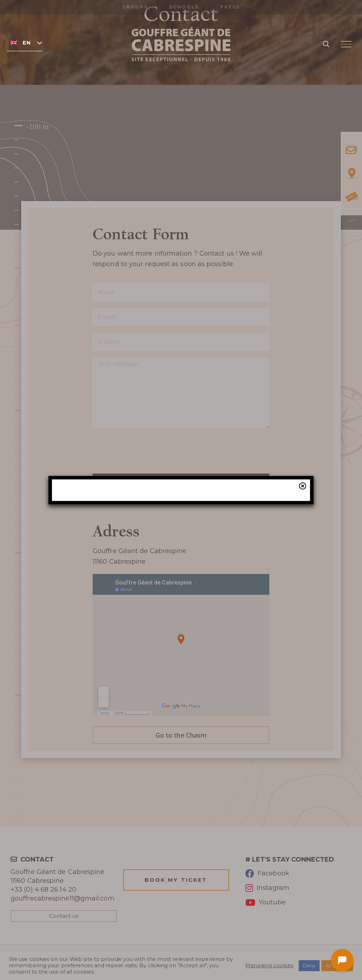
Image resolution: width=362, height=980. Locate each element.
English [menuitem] (26, 43)
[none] (25, 42)
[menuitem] (25, 42)
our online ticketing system (222, 533)
